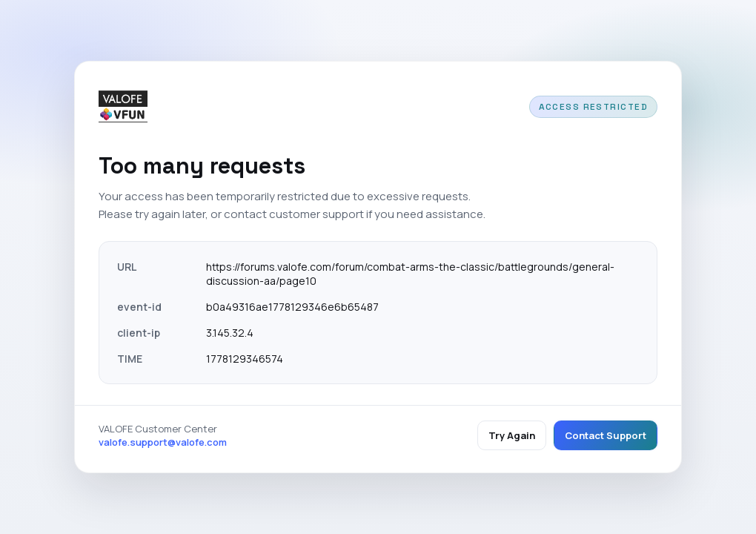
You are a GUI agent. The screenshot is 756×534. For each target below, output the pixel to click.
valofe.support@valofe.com (163, 442)
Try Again (512, 435)
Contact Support (606, 435)
